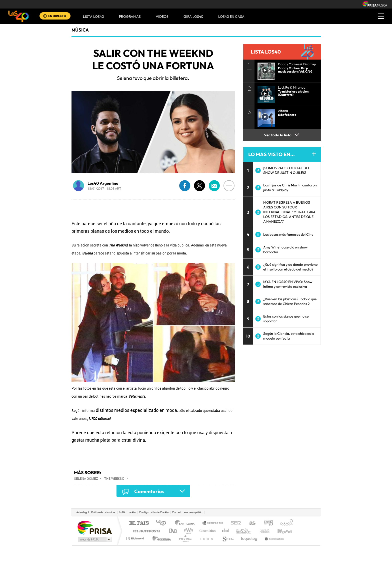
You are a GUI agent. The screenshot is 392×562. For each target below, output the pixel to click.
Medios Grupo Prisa (94, 539)
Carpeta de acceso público (188, 512)
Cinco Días (207, 531)
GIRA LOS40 (193, 17)
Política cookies (128, 512)
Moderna (160, 538)
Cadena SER (234, 523)
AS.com (250, 523)
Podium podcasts (185, 538)
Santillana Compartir (213, 523)
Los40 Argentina (103, 183)
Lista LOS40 (93, 17)
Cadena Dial (226, 531)
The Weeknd (114, 478)
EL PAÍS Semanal (244, 531)
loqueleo (249, 538)
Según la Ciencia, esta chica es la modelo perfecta (289, 336)
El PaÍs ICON (206, 538)
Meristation (273, 538)
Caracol (285, 523)
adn (267, 523)
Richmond (136, 538)
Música (80, 30)
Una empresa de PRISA (94, 527)
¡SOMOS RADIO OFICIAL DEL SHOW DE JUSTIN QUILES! (287, 170)
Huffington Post (145, 531)
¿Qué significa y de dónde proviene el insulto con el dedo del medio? (290, 267)
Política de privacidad (104, 512)
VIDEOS (162, 17)
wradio (188, 531)
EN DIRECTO (57, 16)
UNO (173, 531)
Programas (130, 17)
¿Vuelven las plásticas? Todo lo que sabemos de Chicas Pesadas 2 (290, 301)
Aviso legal (82, 512)
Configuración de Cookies (154, 512)
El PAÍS (139, 523)
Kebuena (280, 531)
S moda (227, 538)
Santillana (186, 523)
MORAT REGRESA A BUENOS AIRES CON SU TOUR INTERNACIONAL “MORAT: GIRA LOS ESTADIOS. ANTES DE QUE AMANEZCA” (289, 212)
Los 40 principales (163, 523)
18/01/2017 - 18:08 (104, 188)
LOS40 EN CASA (231, 17)
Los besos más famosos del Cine (288, 234)
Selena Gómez (86, 478)
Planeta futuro (262, 531)
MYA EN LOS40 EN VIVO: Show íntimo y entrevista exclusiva (288, 284)
